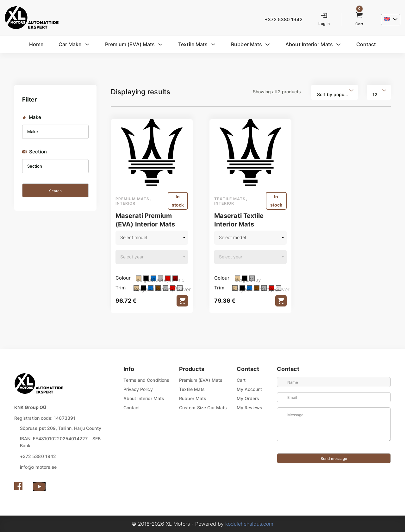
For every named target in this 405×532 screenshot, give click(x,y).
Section (35, 152)
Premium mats (132, 199)
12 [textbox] (375, 94)
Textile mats (230, 199)
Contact (132, 408)
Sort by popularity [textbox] (336, 94)
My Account (249, 389)
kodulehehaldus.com (249, 524)
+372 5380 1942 (38, 456)
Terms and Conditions (146, 380)
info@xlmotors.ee (38, 467)
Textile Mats (192, 389)
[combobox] (335, 92)
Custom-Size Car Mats (203, 408)
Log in (324, 24)
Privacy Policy (138, 389)
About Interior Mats (144, 398)
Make (32, 117)
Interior (125, 203)
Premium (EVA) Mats (201, 380)
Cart (241, 380)
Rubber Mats (193, 398)
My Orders (248, 398)
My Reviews (250, 408)
